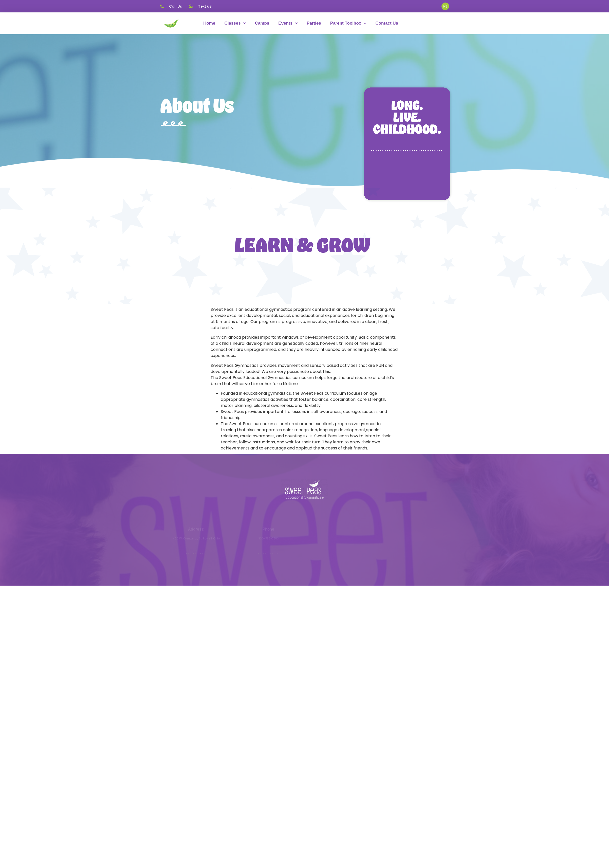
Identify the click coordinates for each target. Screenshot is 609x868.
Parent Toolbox (348, 23)
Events (288, 23)
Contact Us (387, 23)
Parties (314, 23)
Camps (262, 23)
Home (209, 23)
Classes (235, 23)
